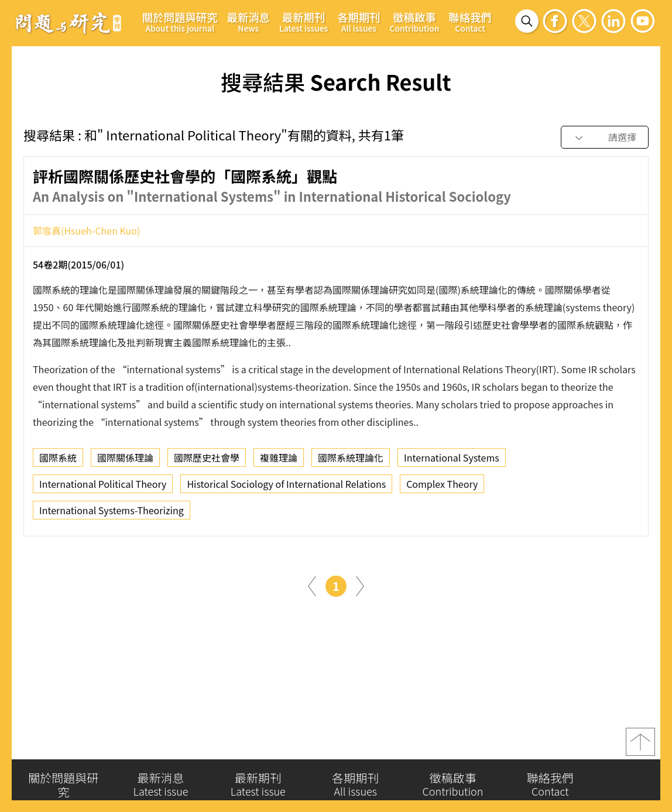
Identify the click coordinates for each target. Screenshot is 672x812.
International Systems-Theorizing (112, 514)
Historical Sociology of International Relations (286, 488)
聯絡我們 (470, 22)
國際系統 (58, 462)
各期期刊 (359, 22)
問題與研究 (68, 23)
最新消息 (248, 22)
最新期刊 (304, 22)
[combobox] (605, 138)
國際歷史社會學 (207, 462)
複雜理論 (279, 462)
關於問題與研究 (180, 22)
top (640, 745)
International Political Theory (103, 488)
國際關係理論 (125, 462)
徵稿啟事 (415, 22)
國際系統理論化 (351, 462)
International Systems (452, 462)
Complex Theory (442, 488)
